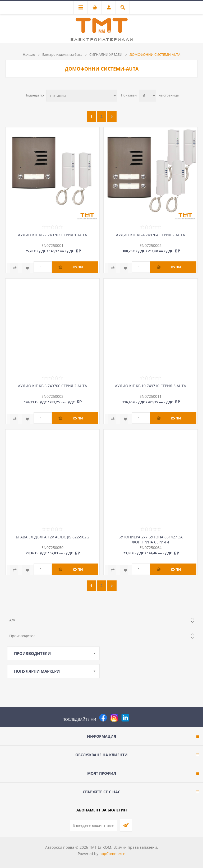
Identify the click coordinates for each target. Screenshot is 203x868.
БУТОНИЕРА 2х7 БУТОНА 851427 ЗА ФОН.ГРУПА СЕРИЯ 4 (151, 539)
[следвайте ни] (125, 718)
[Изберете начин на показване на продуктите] (82, 96)
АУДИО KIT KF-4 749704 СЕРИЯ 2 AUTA (151, 235)
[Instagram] (114, 718)
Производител (22, 636)
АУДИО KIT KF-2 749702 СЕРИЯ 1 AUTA (52, 235)
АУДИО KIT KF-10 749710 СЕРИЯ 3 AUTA (151, 386)
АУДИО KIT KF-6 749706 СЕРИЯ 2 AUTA (52, 386)
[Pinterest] (136, 718)
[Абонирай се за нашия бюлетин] (94, 825)
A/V (12, 620)
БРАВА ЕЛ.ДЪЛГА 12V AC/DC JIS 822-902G (52, 537)
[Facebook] (103, 718)
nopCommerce (112, 854)
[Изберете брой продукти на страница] (148, 96)
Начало (29, 54)
